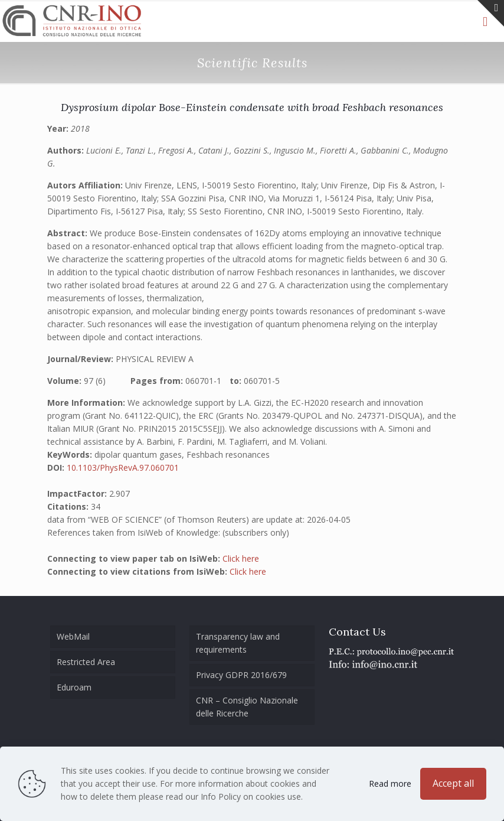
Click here (241, 558)
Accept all (453, 783)
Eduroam (74, 687)
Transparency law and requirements (238, 643)
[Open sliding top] (491, 13)
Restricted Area (86, 662)
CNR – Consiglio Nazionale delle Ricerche (247, 707)
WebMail (73, 636)
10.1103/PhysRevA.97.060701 (123, 467)
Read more (390, 783)
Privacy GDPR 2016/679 (241, 675)
